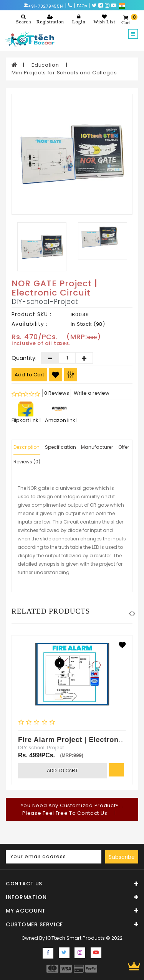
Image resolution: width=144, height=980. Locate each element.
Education (46, 65)
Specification (60, 447)
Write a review (92, 393)
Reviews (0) (27, 462)
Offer (124, 447)
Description (26, 447)
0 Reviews (57, 393)
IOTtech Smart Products (75, 938)
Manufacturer (97, 447)
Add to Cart (29, 375)
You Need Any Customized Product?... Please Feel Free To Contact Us (72, 809)
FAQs (82, 6)
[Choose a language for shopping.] (122, 6)
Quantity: (22, 358)
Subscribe (122, 857)
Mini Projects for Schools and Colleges (64, 73)
